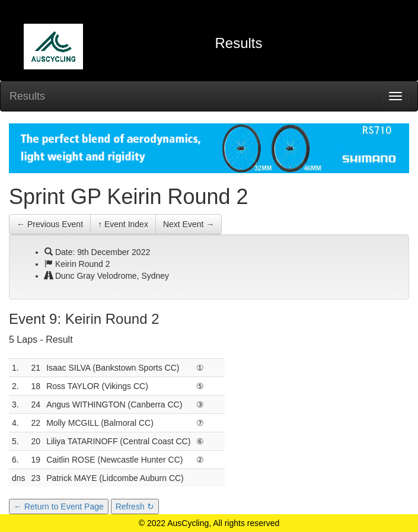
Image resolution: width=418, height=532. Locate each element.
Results (27, 96)
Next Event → (189, 224)
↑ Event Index (123, 224)
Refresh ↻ (135, 506)
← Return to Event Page (59, 506)
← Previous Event (50, 224)
